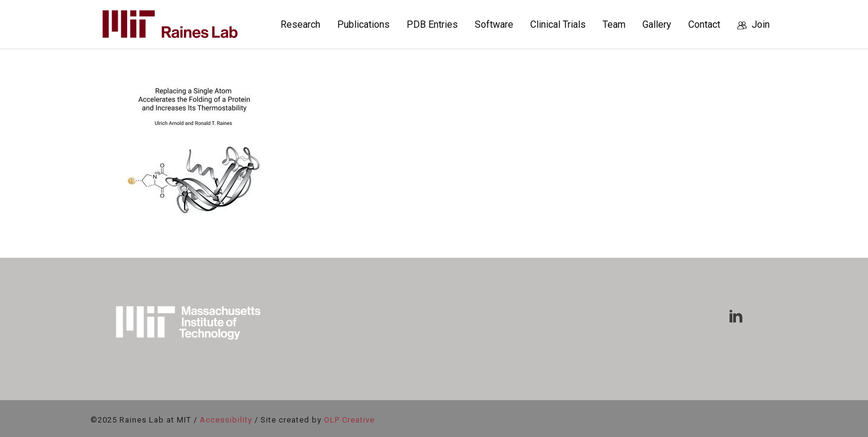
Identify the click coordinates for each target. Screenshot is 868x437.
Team (614, 24)
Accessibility (226, 420)
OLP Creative (349, 420)
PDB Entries (432, 24)
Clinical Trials (558, 24)
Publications (363, 24)
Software (494, 24)
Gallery (657, 24)
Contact (704, 24)
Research (300, 24)
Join (753, 24)
